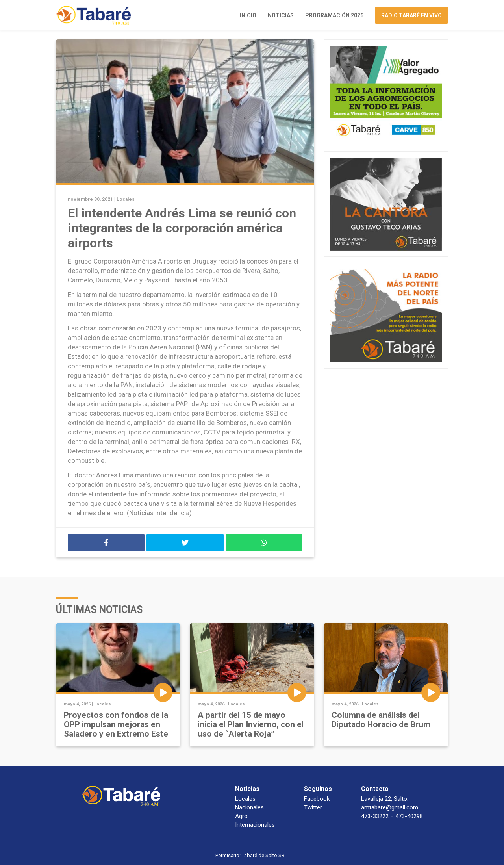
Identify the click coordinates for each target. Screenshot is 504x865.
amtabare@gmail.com (390, 807)
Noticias (281, 15)
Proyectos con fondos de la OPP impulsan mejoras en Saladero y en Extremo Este (116, 724)
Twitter (313, 807)
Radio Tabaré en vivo (411, 15)
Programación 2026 (334, 15)
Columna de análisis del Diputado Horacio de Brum (381, 720)
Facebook (317, 799)
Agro (241, 816)
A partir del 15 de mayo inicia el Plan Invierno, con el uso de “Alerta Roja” (251, 724)
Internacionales (255, 825)
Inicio (248, 15)
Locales (126, 199)
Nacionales (249, 807)
